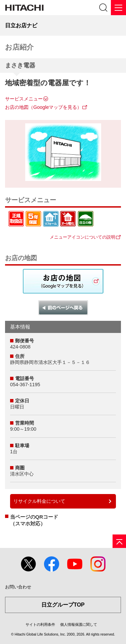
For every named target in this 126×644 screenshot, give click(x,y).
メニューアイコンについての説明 (82, 237)
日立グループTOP (63, 605)
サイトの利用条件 (40, 624)
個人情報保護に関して (79, 624)
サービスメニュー (24, 99)
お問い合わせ (18, 587)
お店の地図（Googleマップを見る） (43, 107)
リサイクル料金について (39, 501)
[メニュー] (118, 8)
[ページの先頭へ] (119, 541)
